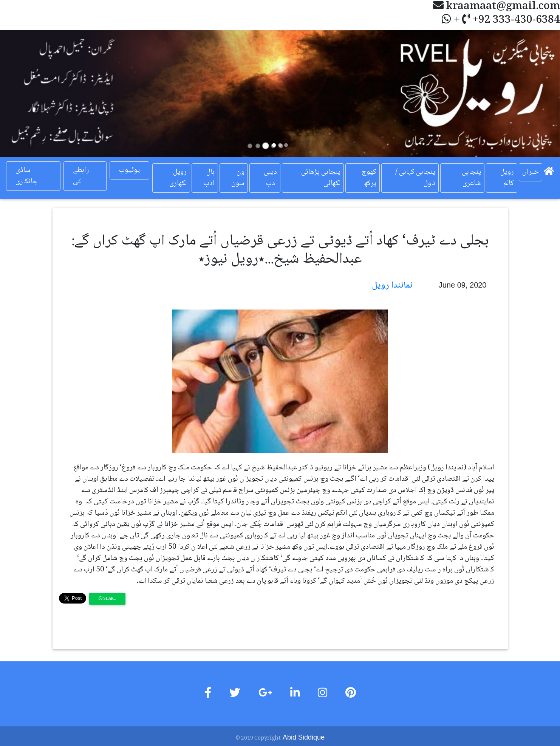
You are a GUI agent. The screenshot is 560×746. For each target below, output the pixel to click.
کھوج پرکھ (369, 178)
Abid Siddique (304, 737)
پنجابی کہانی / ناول (415, 178)
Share (107, 599)
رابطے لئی (81, 176)
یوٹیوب (129, 170)
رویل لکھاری (178, 178)
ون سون (238, 178)
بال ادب (209, 178)
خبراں (531, 172)
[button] (42, 93)
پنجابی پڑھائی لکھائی (321, 178)
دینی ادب (270, 178)
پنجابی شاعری (471, 178)
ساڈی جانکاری (26, 176)
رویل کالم (507, 178)
